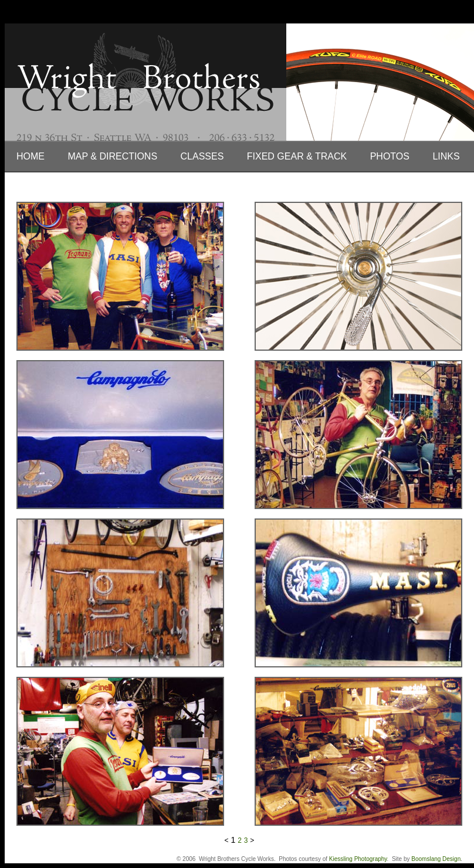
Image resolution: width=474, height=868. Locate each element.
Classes (202, 156)
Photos (390, 156)
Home (31, 156)
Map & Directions (112, 156)
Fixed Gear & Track (297, 156)
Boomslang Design (436, 859)
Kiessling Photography (358, 859)
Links (446, 156)
